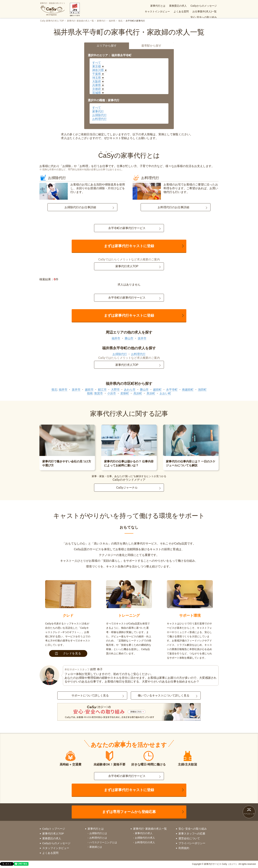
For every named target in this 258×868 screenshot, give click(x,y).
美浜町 (151, 393)
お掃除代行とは (98, 833)
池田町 (202, 390)
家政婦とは (96, 847)
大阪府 (97, 81)
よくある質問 (151, 11)
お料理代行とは (98, 838)
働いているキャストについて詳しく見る (164, 695)
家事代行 (101, 21)
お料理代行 (99, 119)
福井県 (112, 21)
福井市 (116, 338)
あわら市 (130, 390)
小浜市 (112, 393)
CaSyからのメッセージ (175, 6)
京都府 (97, 89)
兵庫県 (97, 85)
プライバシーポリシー (192, 843)
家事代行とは (129, 6)
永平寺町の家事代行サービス (127, 228)
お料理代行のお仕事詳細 (173, 207)
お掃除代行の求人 (145, 838)
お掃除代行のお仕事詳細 (80, 207)
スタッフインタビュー (56, 848)
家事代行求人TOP (127, 266)
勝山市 (129, 338)
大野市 (115, 390)
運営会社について (189, 838)
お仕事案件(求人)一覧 (174, 11)
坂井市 (142, 338)
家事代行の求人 (144, 833)
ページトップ (249, 814)
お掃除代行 (99, 115)
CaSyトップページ (54, 829)
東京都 (97, 66)
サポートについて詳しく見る (90, 695)
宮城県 (97, 93)
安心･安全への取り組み (204, 11)
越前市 (89, 390)
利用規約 (184, 848)
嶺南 (90, 393)
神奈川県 (98, 70)
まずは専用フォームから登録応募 (129, 812)
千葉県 (97, 74)
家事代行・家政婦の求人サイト (53, 9)
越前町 (157, 390)
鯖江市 (102, 390)
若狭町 (125, 393)
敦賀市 (99, 393)
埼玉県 (97, 78)
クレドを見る (68, 653)
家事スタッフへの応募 (192, 833)
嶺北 (120, 21)
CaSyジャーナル (127, 488)
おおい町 (165, 393)
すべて (97, 63)
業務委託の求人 (149, 6)
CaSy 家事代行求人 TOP (52, 21)
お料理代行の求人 (145, 842)
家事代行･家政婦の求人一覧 (80, 21)
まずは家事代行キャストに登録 (129, 246)
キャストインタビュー (204, 6)
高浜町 (138, 393)
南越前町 (188, 390)
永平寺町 (172, 390)
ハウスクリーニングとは (103, 842)
